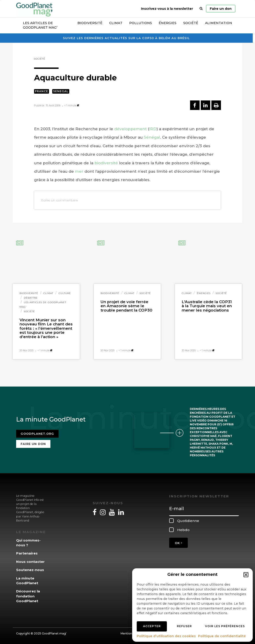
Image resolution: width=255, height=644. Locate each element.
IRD (153, 129)
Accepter (152, 626)
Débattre (31, 298)
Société (191, 23)
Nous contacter (30, 562)
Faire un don (221, 9)
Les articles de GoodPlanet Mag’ (40, 25)
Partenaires (27, 553)
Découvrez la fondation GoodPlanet (28, 596)
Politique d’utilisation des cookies (166, 636)
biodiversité (106, 163)
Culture (65, 293)
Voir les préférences (225, 626)
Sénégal (152, 137)
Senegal (61, 91)
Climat (116, 23)
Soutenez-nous (30, 570)
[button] (246, 575)
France (42, 91)
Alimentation (219, 23)
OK (178, 543)
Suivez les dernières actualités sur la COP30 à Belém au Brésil (126, 38)
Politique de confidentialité (222, 636)
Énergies (168, 23)
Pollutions (141, 23)
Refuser (184, 626)
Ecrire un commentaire (59, 200)
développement (130, 129)
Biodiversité (90, 23)
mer (79, 171)
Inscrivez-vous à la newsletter (167, 9)
